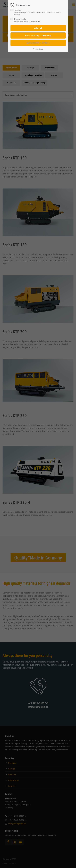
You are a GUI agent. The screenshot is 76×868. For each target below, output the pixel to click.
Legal (41, 49)
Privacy (35, 49)
